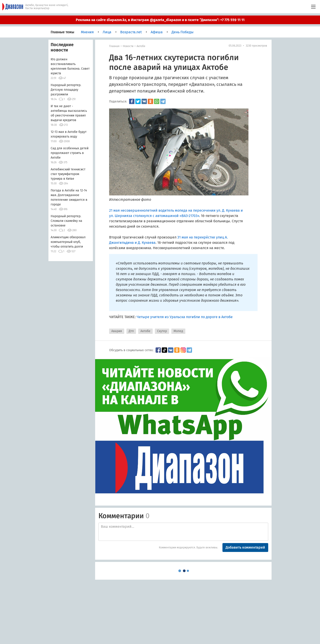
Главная (114, 46)
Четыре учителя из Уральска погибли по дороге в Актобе (185, 317)
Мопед (178, 331)
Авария (117, 331)
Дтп (131, 331)
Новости (128, 46)
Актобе (141, 46)
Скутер (162, 331)
